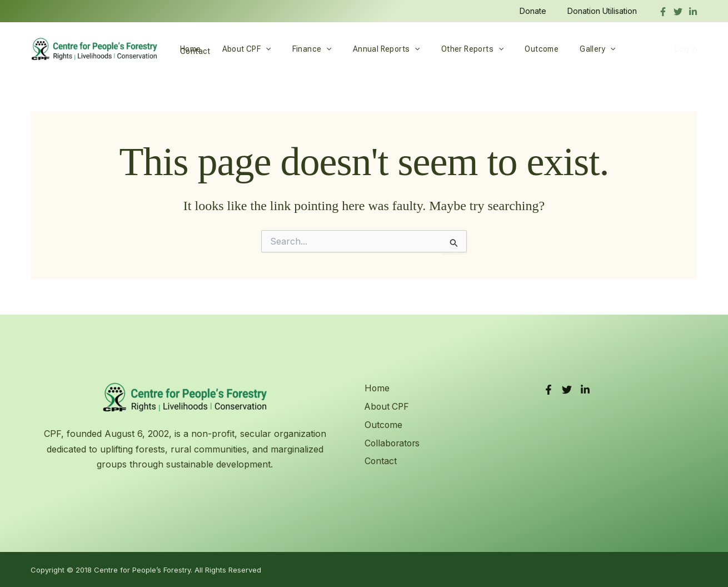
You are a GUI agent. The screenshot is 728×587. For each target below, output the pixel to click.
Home (188, 49)
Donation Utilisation (605, 11)
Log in (686, 49)
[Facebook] (663, 12)
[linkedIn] (693, 12)
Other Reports (448, 49)
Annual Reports (367, 49)
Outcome (511, 49)
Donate (541, 11)
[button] (257, 49)
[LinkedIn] (585, 390)
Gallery (561, 49)
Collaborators (393, 442)
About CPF (238, 49)
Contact (610, 49)
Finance (298, 49)
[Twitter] (678, 12)
